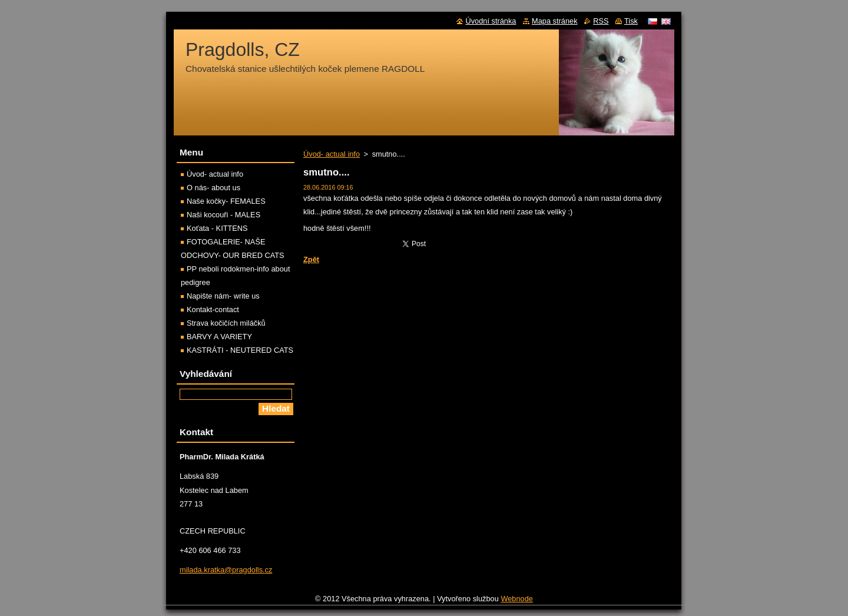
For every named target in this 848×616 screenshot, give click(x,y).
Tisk (631, 21)
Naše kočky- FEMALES (226, 201)
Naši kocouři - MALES (223, 215)
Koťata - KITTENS (217, 228)
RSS (601, 21)
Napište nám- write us (223, 296)
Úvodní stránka (491, 21)
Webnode (517, 602)
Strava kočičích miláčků (226, 323)
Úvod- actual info (332, 154)
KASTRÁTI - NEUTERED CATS (240, 350)
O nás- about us (213, 188)
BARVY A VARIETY (219, 337)
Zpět (311, 259)
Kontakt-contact (213, 309)
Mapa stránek (555, 21)
